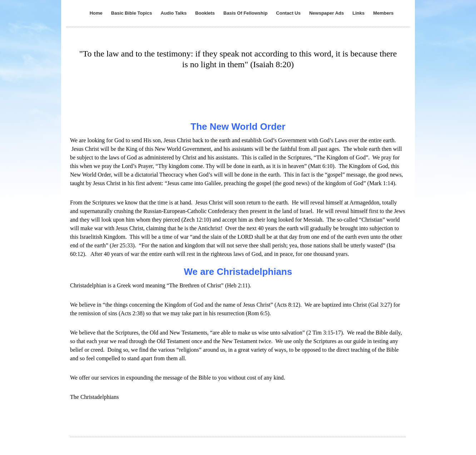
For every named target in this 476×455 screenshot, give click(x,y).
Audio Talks (173, 13)
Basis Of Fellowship (246, 13)
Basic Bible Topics (132, 13)
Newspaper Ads (326, 13)
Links (358, 13)
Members (383, 13)
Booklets (205, 13)
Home (96, 13)
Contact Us (289, 13)
